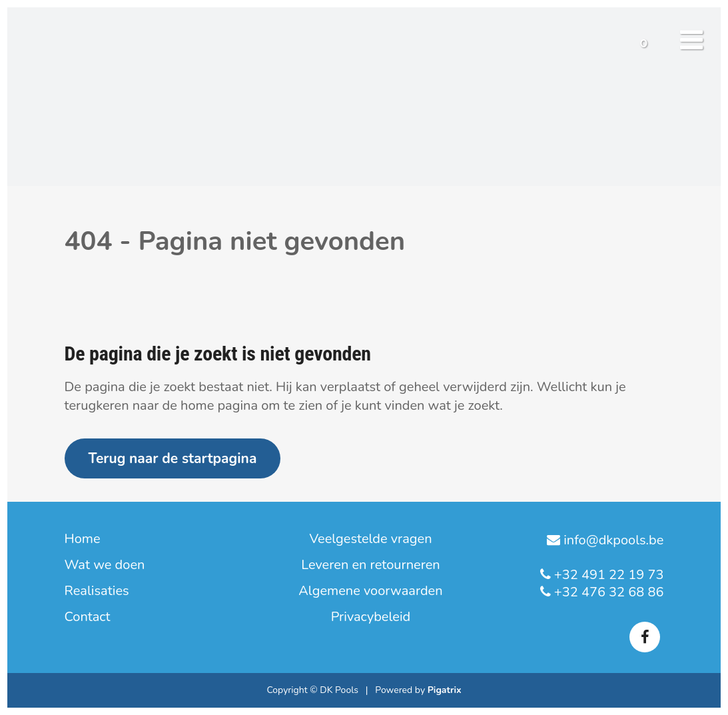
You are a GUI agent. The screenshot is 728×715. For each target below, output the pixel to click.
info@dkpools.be (612, 540)
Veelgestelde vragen (370, 539)
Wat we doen (105, 565)
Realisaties (97, 591)
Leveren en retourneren (371, 565)
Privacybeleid (371, 617)
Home (83, 539)
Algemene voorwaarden (370, 591)
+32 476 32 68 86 (607, 592)
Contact (88, 617)
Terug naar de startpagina (173, 458)
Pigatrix (445, 690)
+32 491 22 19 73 (607, 575)
